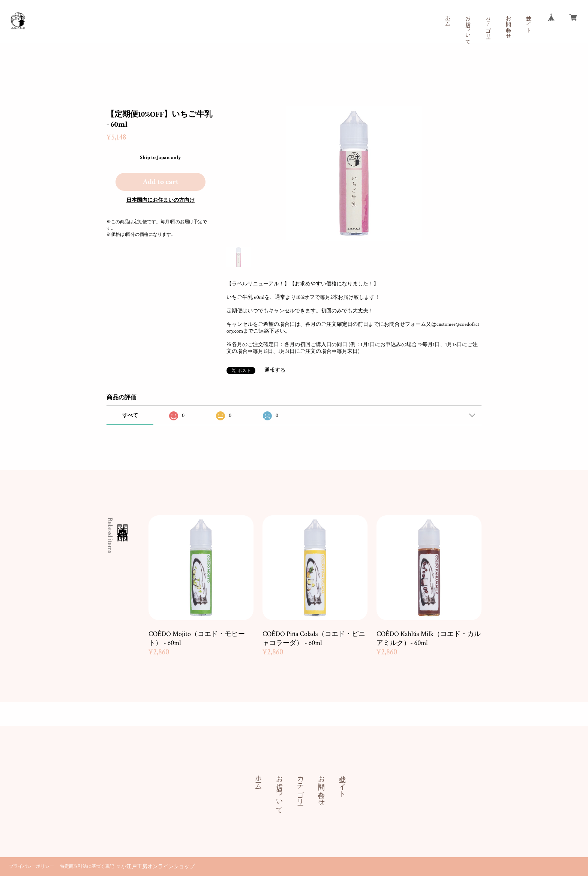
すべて (130, 415)
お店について (468, 27)
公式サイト (528, 21)
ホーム (447, 18)
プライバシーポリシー (31, 866)
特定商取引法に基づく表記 (87, 866)
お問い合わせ (508, 24)
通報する (275, 370)
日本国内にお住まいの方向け (160, 200)
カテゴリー (488, 24)
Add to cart (160, 182)
